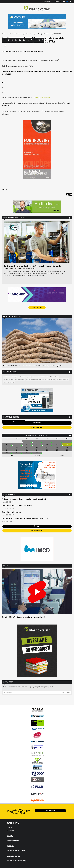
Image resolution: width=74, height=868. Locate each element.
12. (67, 444)
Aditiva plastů (54, 377)
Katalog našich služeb (14, 841)
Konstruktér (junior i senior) (12, 512)
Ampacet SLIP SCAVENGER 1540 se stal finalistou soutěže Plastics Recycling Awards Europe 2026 (33, 366)
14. (17, 447)
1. (27, 442)
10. (47, 444)
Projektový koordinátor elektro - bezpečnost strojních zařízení (24, 499)
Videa (39, 40)
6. (7, 444)
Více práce (37, 526)
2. (37, 442)
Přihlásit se (58, 2)
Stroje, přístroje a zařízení (40, 377)
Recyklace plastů (9, 382)
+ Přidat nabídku (37, 531)
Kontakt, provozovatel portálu (16, 851)
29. (27, 453)
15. (27, 447)
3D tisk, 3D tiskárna (62, 380)
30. (37, 453)
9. (37, 444)
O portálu (10, 828)
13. (7, 447)
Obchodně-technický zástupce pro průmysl (17, 506)
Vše (14, 422)
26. (67, 450)
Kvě (62, 456)
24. (47, 450)
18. (57, 447)
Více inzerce (37, 423)
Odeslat (66, 693)
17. (47, 447)
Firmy (12, 40)
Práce (43, 40)
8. (27, 444)
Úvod (3, 34)
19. (67, 447)
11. (57, 444)
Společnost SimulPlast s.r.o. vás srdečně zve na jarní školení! (23, 617)
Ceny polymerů (20, 40)
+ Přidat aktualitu (37, 307)
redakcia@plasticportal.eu (42, 98)
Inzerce (16, 40)
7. (17, 444)
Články (24, 40)
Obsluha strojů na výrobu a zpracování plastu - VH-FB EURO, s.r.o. (25, 519)
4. (57, 442)
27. (7, 453)
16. (37, 447)
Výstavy (32, 40)
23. (37, 450)
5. (67, 442)
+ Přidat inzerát (37, 427)
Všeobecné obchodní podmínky (17, 861)
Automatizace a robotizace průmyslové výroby (41, 380)
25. (57, 450)
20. (7, 450)
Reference (10, 831)
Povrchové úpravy (25, 377)
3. (47, 442)
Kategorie (9, 40)
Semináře (35, 40)
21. (17, 450)
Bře (12, 456)
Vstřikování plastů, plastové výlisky (14, 380)
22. (27, 450)
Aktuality (28, 40)
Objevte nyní (50, 811)
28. (17, 453)
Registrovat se (48, 2)
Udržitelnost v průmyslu (11, 377)
